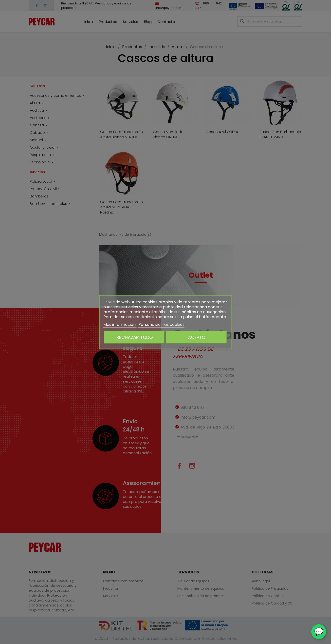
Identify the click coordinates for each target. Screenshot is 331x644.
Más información (120, 324)
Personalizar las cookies (161, 324)
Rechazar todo (135, 337)
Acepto (197, 337)
